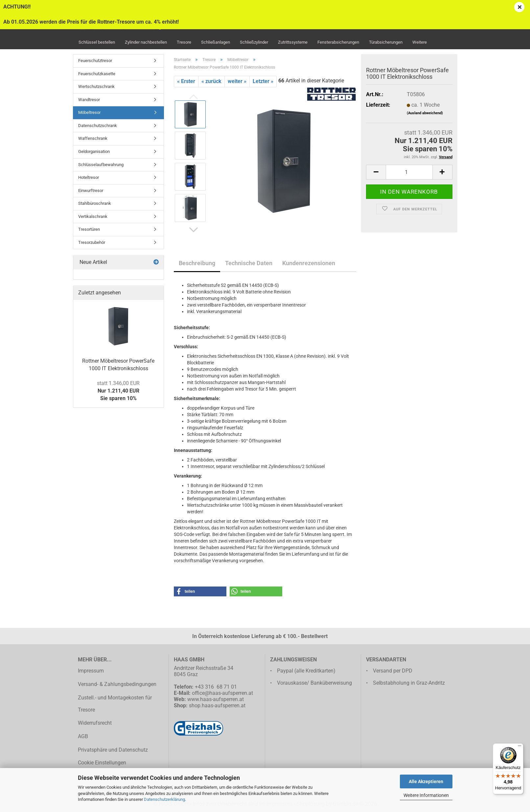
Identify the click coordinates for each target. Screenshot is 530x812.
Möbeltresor (89, 112)
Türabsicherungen (386, 42)
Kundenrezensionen (309, 263)
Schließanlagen (216, 42)
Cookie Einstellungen (102, 763)
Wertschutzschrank (96, 86)
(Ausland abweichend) (425, 113)
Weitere (420, 42)
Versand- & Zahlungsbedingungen (117, 684)
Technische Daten (249, 263)
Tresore (184, 42)
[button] (194, 230)
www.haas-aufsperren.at (216, 699)
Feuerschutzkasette (97, 74)
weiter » (237, 81)
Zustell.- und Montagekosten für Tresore (115, 704)
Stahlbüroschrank (95, 203)
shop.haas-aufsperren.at (217, 705)
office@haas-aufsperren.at (222, 693)
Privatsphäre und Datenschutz (113, 750)
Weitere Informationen (426, 795)
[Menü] (519, 747)
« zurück (211, 81)
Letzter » (263, 81)
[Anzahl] (409, 172)
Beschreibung (197, 263)
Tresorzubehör (92, 242)
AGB (83, 736)
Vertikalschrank (93, 216)
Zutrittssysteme (293, 42)
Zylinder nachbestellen (146, 42)
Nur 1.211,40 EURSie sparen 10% (118, 391)
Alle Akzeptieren (426, 781)
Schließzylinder (254, 42)
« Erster (186, 81)
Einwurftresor (91, 191)
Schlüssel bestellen (97, 42)
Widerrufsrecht (95, 723)
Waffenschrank (93, 138)
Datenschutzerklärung (164, 799)
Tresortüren (89, 229)
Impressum (91, 671)
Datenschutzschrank (98, 126)
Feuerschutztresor (95, 61)
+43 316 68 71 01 (216, 687)
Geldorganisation (94, 151)
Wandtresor (89, 100)
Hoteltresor (89, 177)
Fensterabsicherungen (338, 42)
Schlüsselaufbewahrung (101, 165)
